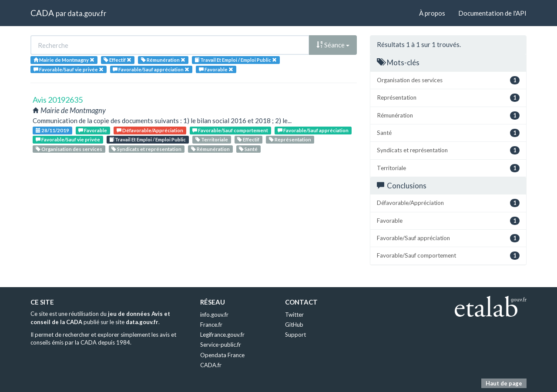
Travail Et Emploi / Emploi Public (148, 139)
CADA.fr (211, 365)
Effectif (248, 139)
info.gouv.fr (214, 315)
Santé (248, 149)
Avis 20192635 (58, 100)
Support (295, 335)
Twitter (294, 315)
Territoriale (212, 139)
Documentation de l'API (492, 13)
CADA (42, 13)
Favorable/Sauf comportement (230, 130)
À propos (432, 13)
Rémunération (210, 149)
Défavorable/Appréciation (150, 130)
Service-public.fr (221, 345)
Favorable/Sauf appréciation (313, 130)
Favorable (93, 130)
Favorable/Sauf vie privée (68, 139)
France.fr (211, 325)
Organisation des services (69, 149)
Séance (333, 45)
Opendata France (222, 355)
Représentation (290, 139)
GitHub (294, 325)
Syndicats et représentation (146, 149)
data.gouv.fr (87, 13)
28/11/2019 (52, 130)
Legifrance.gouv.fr (222, 335)
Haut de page (504, 383)
